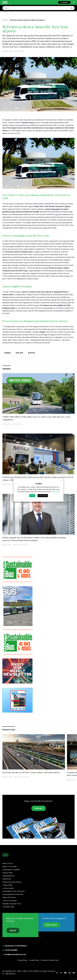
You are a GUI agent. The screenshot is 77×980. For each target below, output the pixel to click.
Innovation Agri (8, 907)
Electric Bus (19, 777)
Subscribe (39, 808)
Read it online (51, 925)
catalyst (7, 353)
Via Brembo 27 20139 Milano (15, 946)
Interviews (18, 545)
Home (4, 20)
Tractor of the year (10, 901)
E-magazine (64, 2)
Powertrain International (12, 882)
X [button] (61, 481)
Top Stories (19, 424)
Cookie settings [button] (43, 496)
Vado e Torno (8, 863)
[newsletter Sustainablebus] (38, 671)
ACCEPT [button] (32, 496)
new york (19, 353)
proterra (32, 353)
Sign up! (13, 930)
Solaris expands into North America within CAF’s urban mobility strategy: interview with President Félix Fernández (34, 539)
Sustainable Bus (8, 876)
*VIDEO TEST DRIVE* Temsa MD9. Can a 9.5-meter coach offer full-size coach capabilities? (36, 418)
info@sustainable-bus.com (14, 954)
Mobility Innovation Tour (12, 904)
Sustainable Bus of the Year (13, 894)
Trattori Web (7, 885)
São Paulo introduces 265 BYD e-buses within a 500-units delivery (31, 772)
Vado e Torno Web (9, 867)
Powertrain (7, 879)
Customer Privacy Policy (50, 960)
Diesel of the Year (9, 897)
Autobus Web (8, 873)
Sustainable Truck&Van (11, 870)
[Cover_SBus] (38, 606)
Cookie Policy (34, 960)
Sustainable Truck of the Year (14, 891)
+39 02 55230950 (10, 950)
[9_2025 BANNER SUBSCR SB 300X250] (38, 569)
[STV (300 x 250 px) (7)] (38, 700)
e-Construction (8, 888)
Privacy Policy (22, 960)
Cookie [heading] (39, 484)
